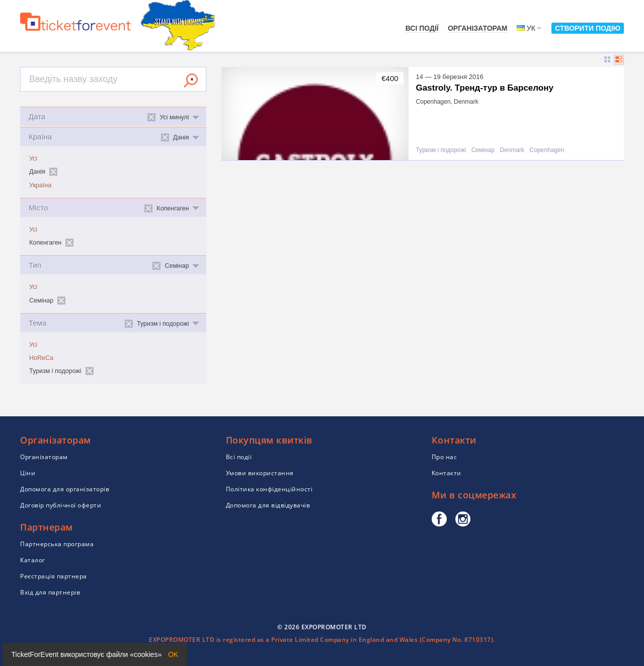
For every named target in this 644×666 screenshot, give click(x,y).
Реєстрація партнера (54, 576)
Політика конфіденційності (269, 489)
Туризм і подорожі (441, 150)
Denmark (512, 150)
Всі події (422, 28)
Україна (40, 185)
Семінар (483, 150)
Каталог (33, 560)
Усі (33, 159)
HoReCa (41, 358)
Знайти (191, 81)
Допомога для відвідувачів (268, 505)
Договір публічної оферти (61, 505)
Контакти (447, 473)
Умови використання (260, 473)
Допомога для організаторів (65, 489)
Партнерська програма (57, 544)
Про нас (445, 457)
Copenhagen (547, 150)
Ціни (28, 473)
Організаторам (478, 28)
